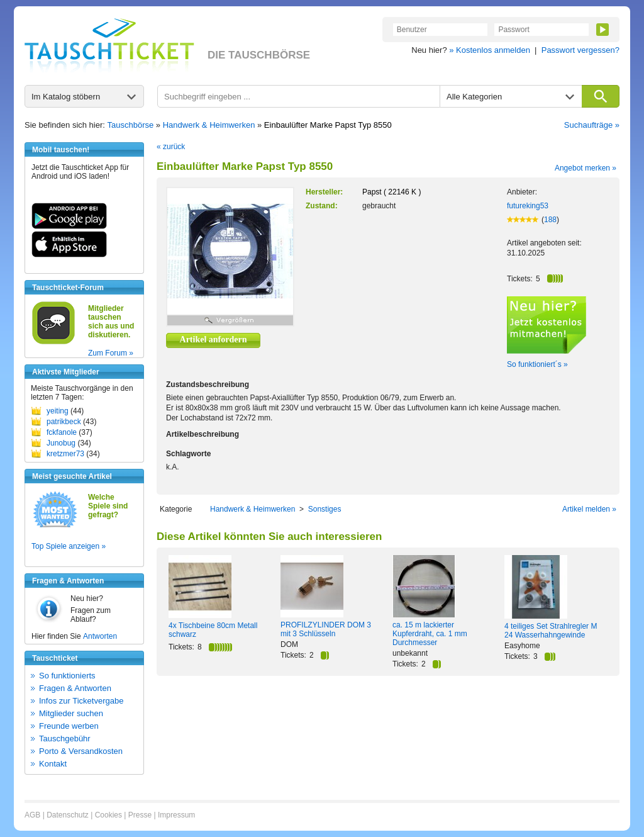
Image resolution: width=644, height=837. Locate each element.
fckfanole (62, 432)
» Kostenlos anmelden (490, 50)
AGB (32, 815)
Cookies (108, 815)
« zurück (171, 147)
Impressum (176, 815)
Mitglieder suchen (71, 713)
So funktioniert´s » (537, 364)
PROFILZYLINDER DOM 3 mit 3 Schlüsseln (326, 629)
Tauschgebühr (65, 739)
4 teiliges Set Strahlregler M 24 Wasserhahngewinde (551, 631)
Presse (140, 815)
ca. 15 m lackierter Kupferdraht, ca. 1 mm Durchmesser (430, 634)
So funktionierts (67, 676)
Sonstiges (325, 509)
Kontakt (53, 764)
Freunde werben (69, 726)
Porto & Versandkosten (81, 751)
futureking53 (528, 206)
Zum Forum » (111, 353)
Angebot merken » (586, 168)
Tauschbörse (131, 125)
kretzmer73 (65, 454)
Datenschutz (68, 815)
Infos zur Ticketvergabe (81, 701)
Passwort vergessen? (580, 50)
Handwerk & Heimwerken (209, 125)
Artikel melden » (589, 509)
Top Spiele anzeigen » (69, 546)
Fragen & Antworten (75, 688)
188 (550, 220)
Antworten (100, 636)
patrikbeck (64, 422)
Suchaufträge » (592, 125)
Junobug (61, 443)
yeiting (58, 411)
